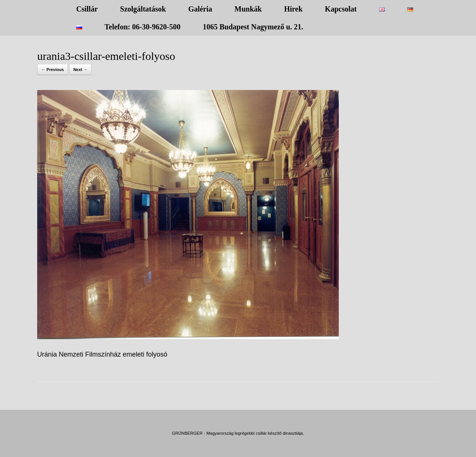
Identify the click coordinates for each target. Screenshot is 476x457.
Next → (80, 70)
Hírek (293, 9)
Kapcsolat (341, 9)
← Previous (53, 70)
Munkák (248, 9)
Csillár (87, 9)
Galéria (200, 9)
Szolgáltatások (143, 9)
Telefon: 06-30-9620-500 (142, 27)
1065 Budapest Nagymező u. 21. (253, 27)
